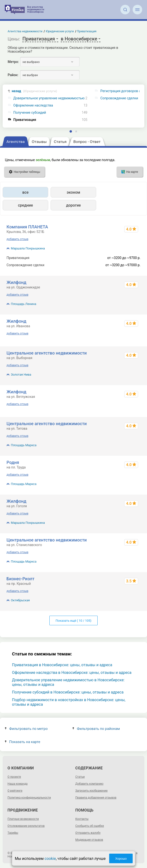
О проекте (14, 777)
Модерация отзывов (89, 840)
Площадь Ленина (24, 304)
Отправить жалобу (88, 833)
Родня (13, 462)
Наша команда (18, 784)
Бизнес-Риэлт (21, 579)
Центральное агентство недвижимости (47, 353)
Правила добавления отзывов (96, 798)
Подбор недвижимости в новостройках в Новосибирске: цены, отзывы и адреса (69, 702)
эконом (73, 192)
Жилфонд (16, 282)
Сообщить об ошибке (90, 826)
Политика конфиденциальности (29, 798)
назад (34, 91)
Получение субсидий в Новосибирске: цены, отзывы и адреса (68, 692)
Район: (13, 75)
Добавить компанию (89, 784)
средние (26, 205)
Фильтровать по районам (96, 729)
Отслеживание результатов (26, 826)
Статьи (80, 777)
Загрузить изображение (91, 791)
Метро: (13, 62)
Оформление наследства (33, 105)
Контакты (82, 819)
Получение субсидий (30, 113)
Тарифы (13, 833)
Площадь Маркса (24, 445)
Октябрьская (20, 600)
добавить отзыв (17, 239)
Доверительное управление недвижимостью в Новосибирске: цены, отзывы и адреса (68, 682)
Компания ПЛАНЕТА (27, 227)
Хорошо (121, 859)
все (25, 192)
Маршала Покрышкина (28, 248)
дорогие (73, 205)
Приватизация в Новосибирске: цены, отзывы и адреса (62, 665)
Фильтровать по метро (26, 729)
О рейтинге (15, 791)
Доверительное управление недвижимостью (49, 98)
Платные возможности (23, 819)
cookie (50, 859)
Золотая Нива (21, 375)
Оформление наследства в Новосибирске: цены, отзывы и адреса (72, 673)
